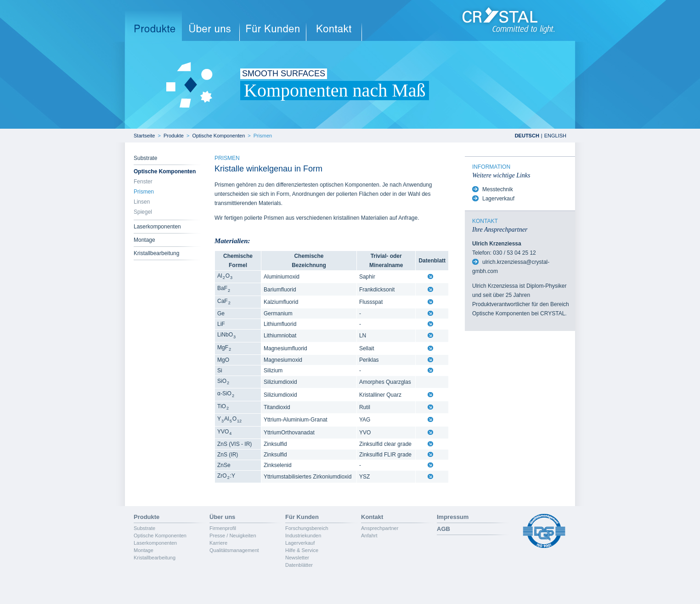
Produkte (174, 136)
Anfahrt (369, 536)
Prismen (263, 136)
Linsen (142, 202)
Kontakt (372, 517)
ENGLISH (555, 136)
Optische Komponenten (218, 136)
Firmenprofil (223, 528)
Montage (144, 240)
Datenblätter (299, 565)
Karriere (218, 543)
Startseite (144, 136)
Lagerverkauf (498, 199)
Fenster (143, 182)
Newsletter (297, 558)
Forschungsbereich (307, 528)
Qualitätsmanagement (234, 550)
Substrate (145, 158)
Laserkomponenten (157, 227)
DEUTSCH (527, 136)
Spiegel (143, 212)
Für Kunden (302, 517)
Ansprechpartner (380, 528)
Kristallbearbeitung (156, 253)
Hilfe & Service (302, 550)
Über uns (222, 517)
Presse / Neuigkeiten (233, 536)
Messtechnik (498, 189)
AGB (443, 529)
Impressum (453, 517)
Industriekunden (303, 536)
